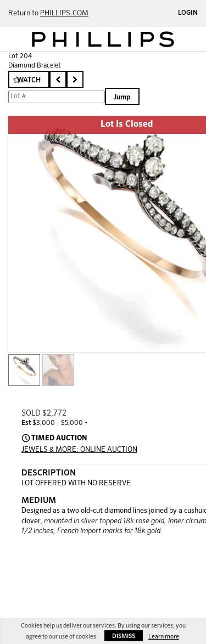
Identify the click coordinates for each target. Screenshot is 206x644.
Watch (29, 80)
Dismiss (124, 636)
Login (188, 13)
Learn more (164, 637)
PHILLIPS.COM (64, 13)
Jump (122, 97)
